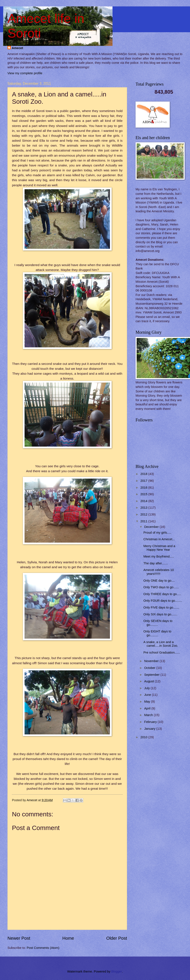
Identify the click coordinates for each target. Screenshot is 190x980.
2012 (144, 514)
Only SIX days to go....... (160, 614)
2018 (144, 474)
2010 (144, 737)
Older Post (117, 938)
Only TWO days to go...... (161, 587)
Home (68, 938)
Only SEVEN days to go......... (158, 623)
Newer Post (19, 938)
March (149, 715)
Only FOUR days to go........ (163, 601)
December (152, 527)
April (148, 708)
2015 (144, 494)
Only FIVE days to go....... (161, 607)
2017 (144, 481)
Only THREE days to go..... (162, 594)
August (149, 681)
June (148, 695)
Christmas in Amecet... (159, 539)
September (152, 675)
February (151, 722)
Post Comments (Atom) (43, 948)
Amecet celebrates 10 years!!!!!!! (159, 572)
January (150, 729)
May (148, 702)
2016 (144, 488)
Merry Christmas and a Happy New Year (159, 548)
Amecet (17, 48)
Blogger (117, 971)
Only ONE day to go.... (159, 581)
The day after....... (156, 563)
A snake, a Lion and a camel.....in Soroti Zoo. (161, 644)
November (152, 661)
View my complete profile (25, 73)
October (150, 668)
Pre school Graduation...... (162, 652)
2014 (144, 501)
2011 (144, 521)
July (147, 688)
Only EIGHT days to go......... (157, 633)
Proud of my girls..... (157, 533)
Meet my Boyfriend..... (159, 556)
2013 (144, 508)
